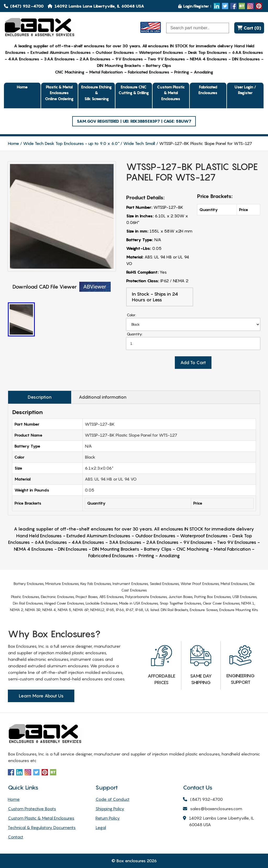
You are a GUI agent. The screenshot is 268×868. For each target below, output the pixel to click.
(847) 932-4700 (24, 6)
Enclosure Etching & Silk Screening (96, 93)
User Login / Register (245, 90)
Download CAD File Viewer (62, 287)
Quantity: (135, 334)
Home (22, 87)
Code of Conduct (113, 799)
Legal (101, 827)
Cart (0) (249, 28)
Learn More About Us (41, 696)
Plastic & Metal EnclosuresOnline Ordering (59, 93)
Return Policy (108, 818)
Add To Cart (193, 363)
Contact (16, 837)
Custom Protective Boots (32, 809)
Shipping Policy (110, 809)
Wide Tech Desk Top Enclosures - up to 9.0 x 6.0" (71, 143)
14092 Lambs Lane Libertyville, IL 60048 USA (219, 822)
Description (40, 397)
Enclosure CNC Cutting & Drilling (134, 90)
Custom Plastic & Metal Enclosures (171, 93)
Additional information (103, 397)
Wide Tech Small (139, 143)
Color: (132, 315)
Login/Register (194, 6)
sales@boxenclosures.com (213, 809)
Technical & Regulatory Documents (42, 827)
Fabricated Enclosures (208, 90)
